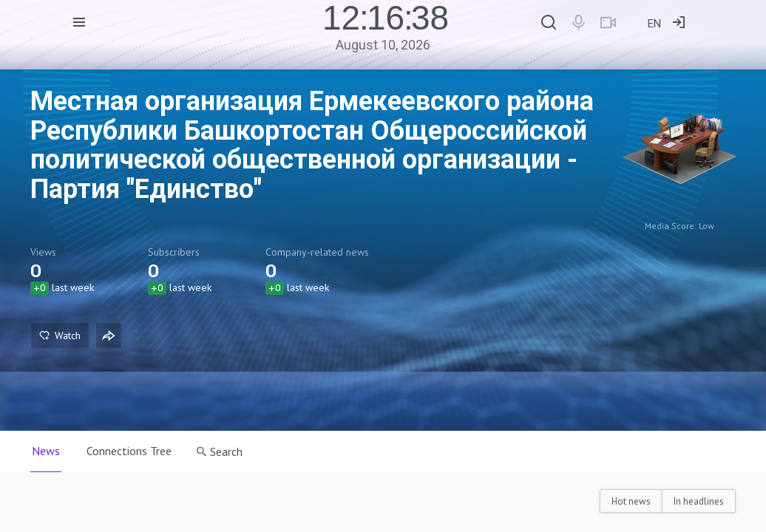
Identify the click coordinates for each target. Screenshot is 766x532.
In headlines (699, 501)
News (46, 451)
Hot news (631, 501)
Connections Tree (129, 451)
